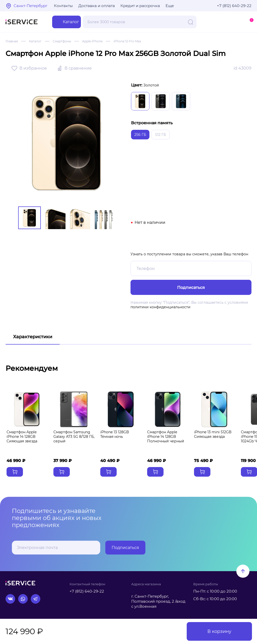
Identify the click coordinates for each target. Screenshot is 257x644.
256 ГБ (140, 135)
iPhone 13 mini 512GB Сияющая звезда (213, 435)
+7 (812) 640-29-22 (234, 6)
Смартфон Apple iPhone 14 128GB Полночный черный (166, 437)
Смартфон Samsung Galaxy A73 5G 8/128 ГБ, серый (74, 437)
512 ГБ (161, 135)
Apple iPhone (92, 41)
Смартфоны (62, 41)
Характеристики (33, 337)
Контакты (63, 6)
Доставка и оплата (97, 6)
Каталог (35, 41)
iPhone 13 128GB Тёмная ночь (115, 435)
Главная (12, 41)
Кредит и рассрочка (140, 6)
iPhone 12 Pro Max (127, 41)
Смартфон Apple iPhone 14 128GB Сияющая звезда (22, 437)
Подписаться (125, 548)
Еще (170, 6)
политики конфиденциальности (160, 307)
